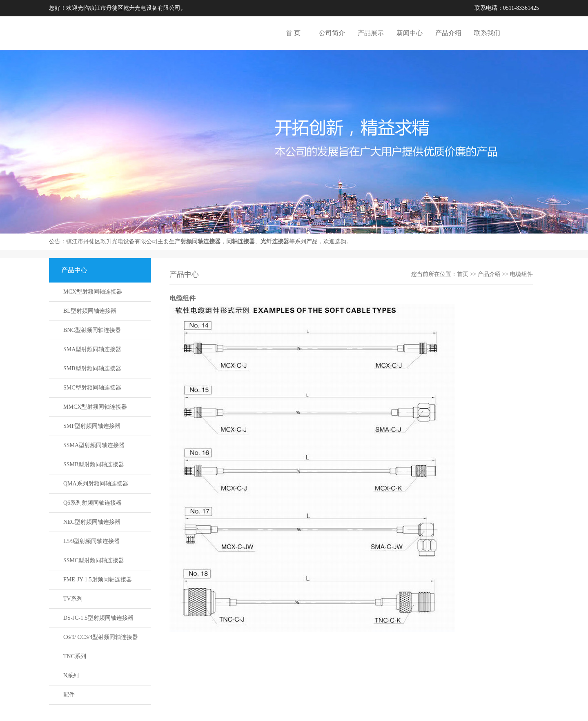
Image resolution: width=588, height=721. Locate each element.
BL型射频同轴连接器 (90, 311)
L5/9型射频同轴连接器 (91, 541)
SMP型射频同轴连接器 (92, 426)
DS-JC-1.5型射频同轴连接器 (98, 618)
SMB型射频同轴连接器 (92, 368)
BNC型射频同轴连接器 (92, 330)
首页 (463, 274)
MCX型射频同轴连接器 (93, 292)
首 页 (293, 33)
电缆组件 (521, 274)
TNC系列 (75, 656)
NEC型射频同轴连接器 (92, 522)
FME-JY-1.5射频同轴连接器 (98, 580)
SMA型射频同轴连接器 (92, 349)
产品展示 (371, 33)
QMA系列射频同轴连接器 (96, 484)
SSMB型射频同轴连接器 (94, 464)
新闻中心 (410, 33)
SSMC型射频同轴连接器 (94, 560)
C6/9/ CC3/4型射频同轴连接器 (101, 637)
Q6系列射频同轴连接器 (92, 503)
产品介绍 (448, 33)
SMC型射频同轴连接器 (92, 388)
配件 (69, 695)
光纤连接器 (275, 241)
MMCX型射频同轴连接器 (95, 407)
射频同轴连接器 (200, 241)
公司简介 (332, 33)
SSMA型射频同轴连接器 (94, 445)
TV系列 (73, 599)
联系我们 (487, 33)
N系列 (71, 675)
